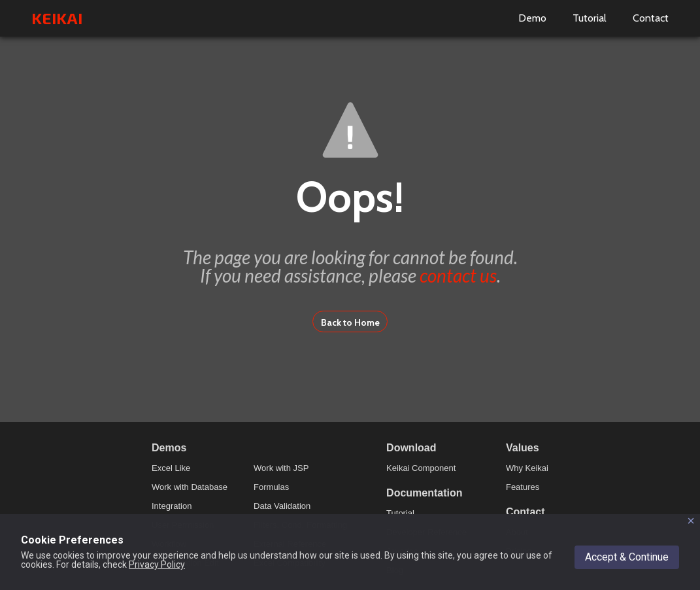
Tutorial (590, 18)
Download (411, 448)
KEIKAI (57, 18)
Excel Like (171, 468)
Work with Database (190, 487)
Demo (532, 18)
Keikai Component (421, 468)
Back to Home (350, 322)
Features (523, 487)
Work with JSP (281, 468)
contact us (458, 275)
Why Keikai (527, 468)
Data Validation (282, 506)
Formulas (271, 487)
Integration (172, 506)
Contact (651, 18)
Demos (169, 448)
